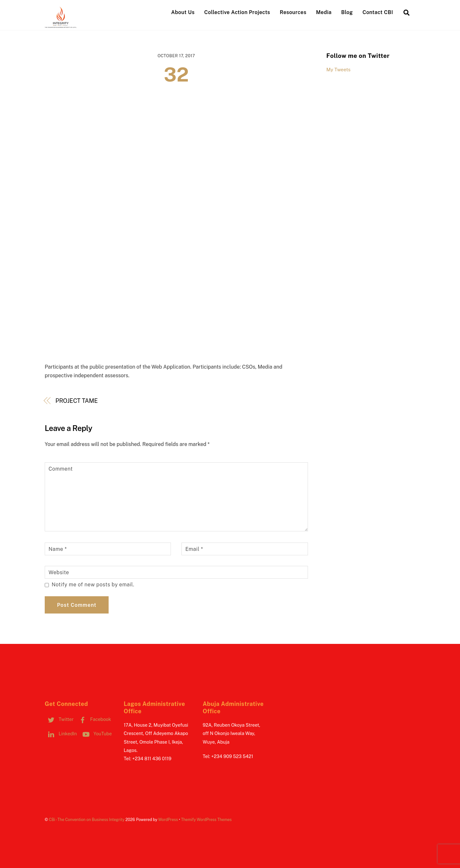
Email (194, 549)
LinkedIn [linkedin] (61, 734)
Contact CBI (378, 12)
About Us (183, 12)
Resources (293, 12)
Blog (347, 12)
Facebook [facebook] (94, 719)
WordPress (168, 820)
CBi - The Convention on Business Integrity (87, 820)
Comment (61, 469)
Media (324, 12)
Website (59, 572)
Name (58, 549)
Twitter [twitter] (59, 719)
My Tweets (339, 70)
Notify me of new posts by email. (93, 585)
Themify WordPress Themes (207, 820)
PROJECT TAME (77, 401)
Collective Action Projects (237, 12)
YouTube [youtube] (96, 734)
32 (176, 75)
